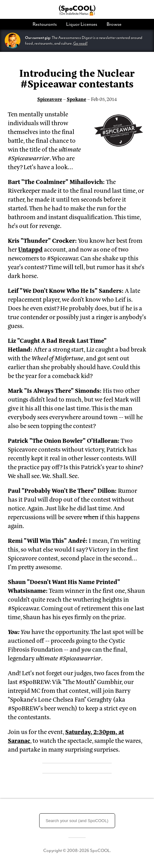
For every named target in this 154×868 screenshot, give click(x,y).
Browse (114, 24)
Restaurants (45, 24)
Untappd (30, 249)
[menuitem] (47, 24)
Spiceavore (50, 99)
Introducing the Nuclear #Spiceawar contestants (77, 78)
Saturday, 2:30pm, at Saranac (66, 736)
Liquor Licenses (82, 24)
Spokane (77, 99)
